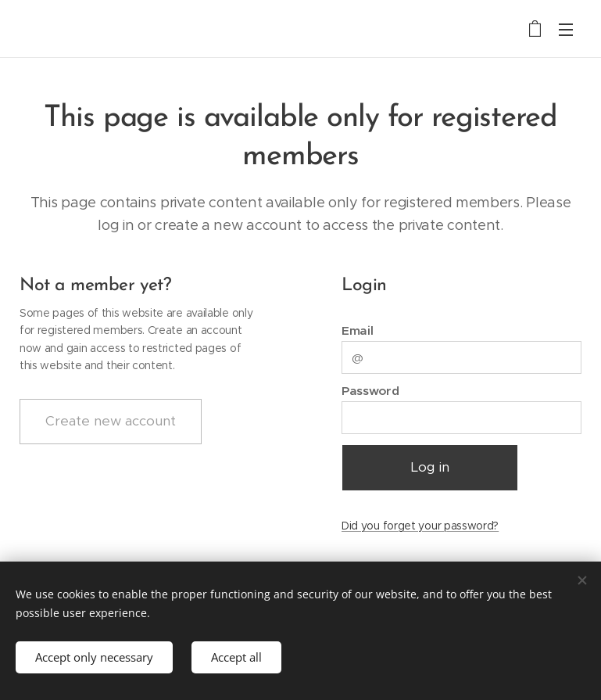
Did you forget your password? (420, 526)
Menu (566, 30)
